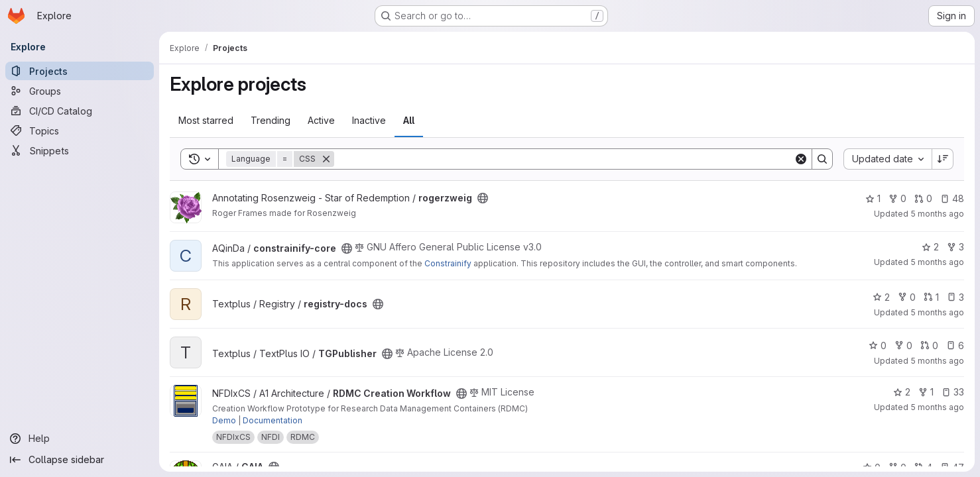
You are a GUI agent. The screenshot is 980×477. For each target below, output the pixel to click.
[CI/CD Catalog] (80, 111)
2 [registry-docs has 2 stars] (881, 297)
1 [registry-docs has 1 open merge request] (931, 297)
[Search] (564, 159)
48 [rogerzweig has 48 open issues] (952, 198)
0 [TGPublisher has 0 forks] (903, 345)
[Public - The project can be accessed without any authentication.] (483, 198)
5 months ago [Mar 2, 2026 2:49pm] (937, 312)
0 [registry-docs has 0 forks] (907, 297)
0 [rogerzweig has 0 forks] (897, 198)
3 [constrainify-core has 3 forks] (955, 247)
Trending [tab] (271, 120)
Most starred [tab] (206, 120)
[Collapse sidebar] (80, 460)
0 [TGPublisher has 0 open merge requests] (929, 345)
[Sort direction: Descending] (943, 159)
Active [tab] (321, 120)
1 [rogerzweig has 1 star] (873, 198)
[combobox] (888, 159)
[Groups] (80, 91)
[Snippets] (80, 150)
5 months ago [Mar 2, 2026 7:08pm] (937, 214)
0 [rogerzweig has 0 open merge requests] (923, 198)
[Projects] (80, 71)
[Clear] (801, 159)
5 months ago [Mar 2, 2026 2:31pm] (937, 361)
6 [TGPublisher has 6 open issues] (955, 345)
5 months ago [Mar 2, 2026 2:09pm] (937, 407)
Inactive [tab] (369, 120)
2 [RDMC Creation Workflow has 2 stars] (902, 392)
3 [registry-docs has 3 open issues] (955, 297)
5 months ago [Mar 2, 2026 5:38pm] (937, 262)
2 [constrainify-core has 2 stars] (930, 247)
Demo (224, 420)
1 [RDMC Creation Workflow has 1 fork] (926, 392)
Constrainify (448, 263)
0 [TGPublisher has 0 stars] (878, 345)
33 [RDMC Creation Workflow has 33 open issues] (953, 392)
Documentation (273, 420)
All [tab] (409, 120)
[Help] (80, 439)
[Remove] (326, 159)
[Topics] (80, 131)
